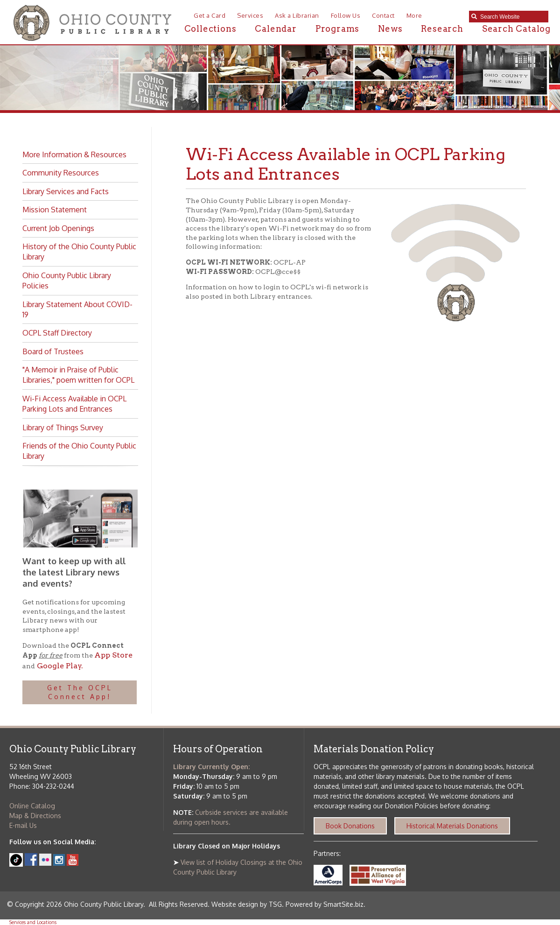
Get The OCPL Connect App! (80, 692)
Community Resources (61, 173)
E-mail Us (23, 825)
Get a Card (210, 15)
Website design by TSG (247, 904)
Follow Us (346, 15)
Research (442, 29)
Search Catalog (516, 29)
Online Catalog (32, 806)
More (414, 15)
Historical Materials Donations (452, 826)
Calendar (276, 29)
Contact (383, 15)
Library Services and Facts (66, 191)
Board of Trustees (53, 351)
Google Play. (59, 666)
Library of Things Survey (63, 427)
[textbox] (512, 17)
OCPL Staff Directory (57, 333)
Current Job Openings (58, 228)
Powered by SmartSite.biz (325, 904)
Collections (210, 29)
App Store (113, 655)
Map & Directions (35, 816)
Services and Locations (33, 922)
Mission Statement (55, 210)
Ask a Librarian (297, 15)
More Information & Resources (74, 154)
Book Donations (350, 826)
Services (250, 15)
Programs (337, 29)
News (390, 29)
